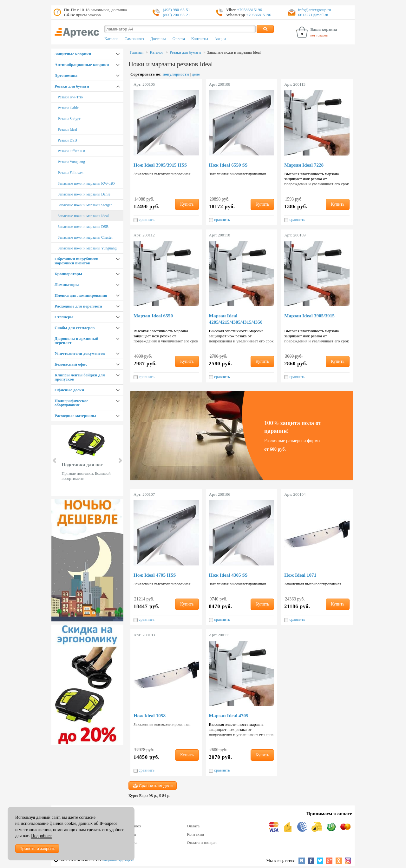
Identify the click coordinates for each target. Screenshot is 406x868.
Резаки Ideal (67, 129)
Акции (220, 39)
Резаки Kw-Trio (70, 97)
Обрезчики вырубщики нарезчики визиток (76, 261)
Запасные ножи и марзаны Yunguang (87, 248)
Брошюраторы (68, 274)
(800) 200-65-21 (176, 15)
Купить (187, 204)
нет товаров (319, 35)
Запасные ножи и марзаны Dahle (84, 194)
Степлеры (64, 317)
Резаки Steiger (69, 119)
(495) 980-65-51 (176, 10)
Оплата (179, 39)
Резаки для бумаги (72, 86)
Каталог (111, 39)
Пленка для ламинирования (81, 295)
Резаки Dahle (68, 108)
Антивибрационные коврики (82, 65)
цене (196, 74)
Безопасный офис (71, 364)
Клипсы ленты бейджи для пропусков (80, 377)
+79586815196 (249, 10)
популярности (176, 74)
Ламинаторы (67, 285)
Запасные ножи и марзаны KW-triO (86, 183)
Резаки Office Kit (71, 151)
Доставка (158, 39)
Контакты (200, 39)
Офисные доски (69, 390)
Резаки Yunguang (71, 162)
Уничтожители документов (80, 353)
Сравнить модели (153, 786)
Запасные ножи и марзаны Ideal (83, 216)
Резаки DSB (67, 140)
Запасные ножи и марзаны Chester (85, 237)
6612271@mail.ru (313, 15)
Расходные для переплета (78, 306)
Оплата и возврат (202, 842)
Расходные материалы (75, 416)
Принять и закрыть (37, 848)
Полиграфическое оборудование (71, 403)
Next (120, 461)
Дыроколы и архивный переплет (76, 341)
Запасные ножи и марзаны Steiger (85, 205)
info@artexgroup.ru (314, 10)
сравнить (144, 220)
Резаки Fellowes (71, 173)
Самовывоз (134, 39)
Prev (55, 461)
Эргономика (66, 75)
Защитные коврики (73, 54)
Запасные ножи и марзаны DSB (83, 227)
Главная (137, 52)
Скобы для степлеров (75, 328)
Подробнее (41, 836)
